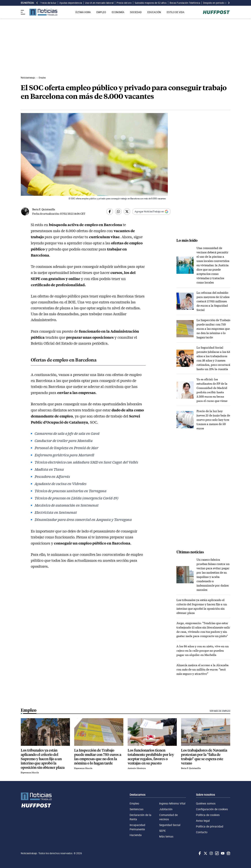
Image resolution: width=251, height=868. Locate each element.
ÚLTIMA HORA (83, 12)
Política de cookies (208, 815)
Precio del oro (124, 3)
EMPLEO (101, 12)
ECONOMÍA (118, 12)
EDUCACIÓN (154, 12)
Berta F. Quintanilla (44, 209)
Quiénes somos (206, 803)
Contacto (202, 832)
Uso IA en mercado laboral (99, 3)
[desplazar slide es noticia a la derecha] (229, 3)
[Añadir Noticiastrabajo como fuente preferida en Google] (151, 212)
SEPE (163, 831)
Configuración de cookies (212, 809)
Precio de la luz (48, 3)
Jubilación (166, 809)
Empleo (134, 803)
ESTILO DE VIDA (176, 12)
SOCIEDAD (136, 12)
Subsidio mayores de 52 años (151, 3)
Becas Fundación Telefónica (185, 3)
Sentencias (137, 809)
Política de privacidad (210, 826)
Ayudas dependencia (71, 3)
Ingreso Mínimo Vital (172, 803)
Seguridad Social (170, 825)
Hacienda (136, 835)
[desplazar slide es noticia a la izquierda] (37, 3)
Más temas (166, 836)
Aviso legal (203, 821)
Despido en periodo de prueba (219, 3)
